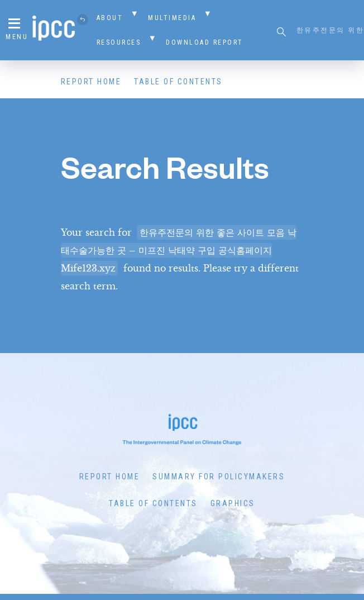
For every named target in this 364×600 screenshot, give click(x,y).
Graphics (233, 503)
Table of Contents (178, 82)
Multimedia (172, 18)
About (110, 18)
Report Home (91, 82)
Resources (119, 42)
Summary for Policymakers (219, 477)
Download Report (205, 42)
